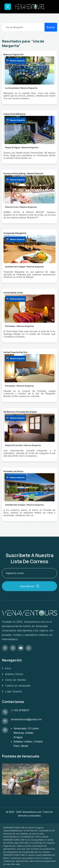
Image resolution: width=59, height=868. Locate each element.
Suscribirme (29, 586)
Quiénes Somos (14, 674)
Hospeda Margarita (15, 233)
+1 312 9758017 (20, 710)
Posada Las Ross (13, 471)
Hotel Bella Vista (13, 293)
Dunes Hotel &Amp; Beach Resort (23, 173)
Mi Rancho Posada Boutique (20, 412)
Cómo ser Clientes (15, 680)
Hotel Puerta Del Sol (15, 352)
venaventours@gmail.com (26, 719)
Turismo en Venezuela (18, 686)
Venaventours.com (32, 812)
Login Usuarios (14, 691)
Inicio (8, 668)
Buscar (51, 27)
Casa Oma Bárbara (14, 114)
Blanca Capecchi (13, 54)
